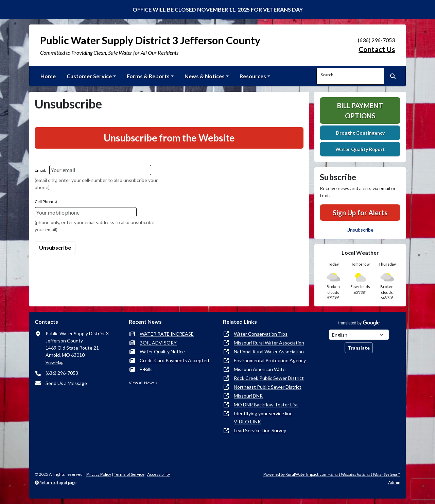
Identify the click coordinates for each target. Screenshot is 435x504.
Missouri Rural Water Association (269, 343)
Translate (359, 348)
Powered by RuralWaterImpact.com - (332, 474)
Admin (394, 482)
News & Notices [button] (205, 76)
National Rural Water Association (269, 351)
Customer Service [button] (89, 76)
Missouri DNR (248, 396)
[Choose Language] (359, 335)
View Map (54, 362)
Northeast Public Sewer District (268, 387)
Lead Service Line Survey (260, 430)
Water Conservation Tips (261, 334)
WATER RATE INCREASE (167, 334)
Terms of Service (129, 474)
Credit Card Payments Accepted (174, 360)
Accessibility (159, 474)
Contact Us (377, 49)
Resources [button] (253, 76)
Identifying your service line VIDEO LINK (263, 417)
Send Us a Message (66, 383)
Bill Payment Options (360, 111)
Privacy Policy (99, 474)
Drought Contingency (360, 133)
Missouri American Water (260, 369)
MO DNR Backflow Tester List (266, 405)
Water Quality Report (360, 149)
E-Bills (146, 369)
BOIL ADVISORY (158, 343)
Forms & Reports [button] (148, 76)
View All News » (143, 383)
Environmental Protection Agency (270, 360)
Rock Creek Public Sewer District (269, 378)
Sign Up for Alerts (360, 213)
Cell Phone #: (47, 201)
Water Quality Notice (162, 351)
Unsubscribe (360, 230)
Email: (40, 170)
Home (48, 76)
